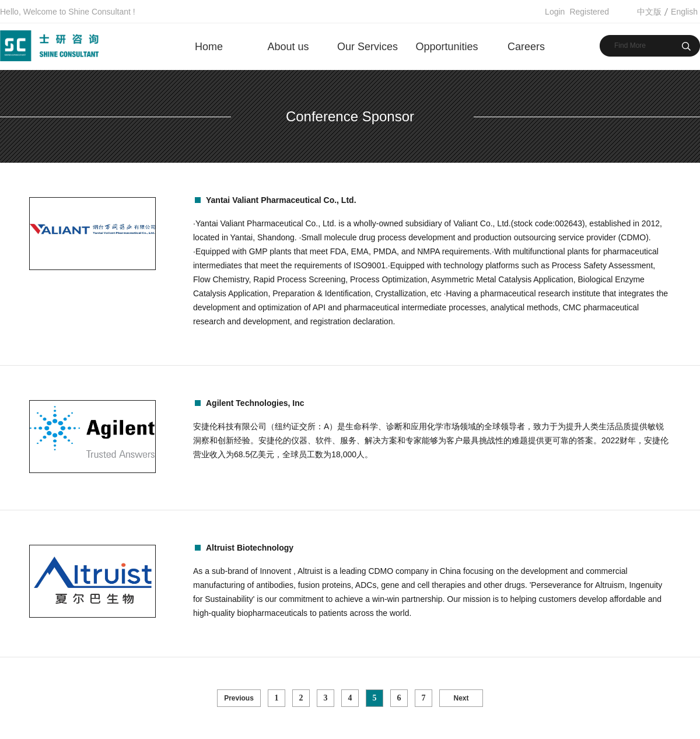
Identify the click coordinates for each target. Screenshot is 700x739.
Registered (589, 12)
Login (555, 12)
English (684, 12)
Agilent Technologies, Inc (255, 403)
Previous (239, 698)
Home (209, 47)
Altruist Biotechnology (250, 548)
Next (461, 698)
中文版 (649, 12)
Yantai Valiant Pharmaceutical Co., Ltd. (281, 200)
